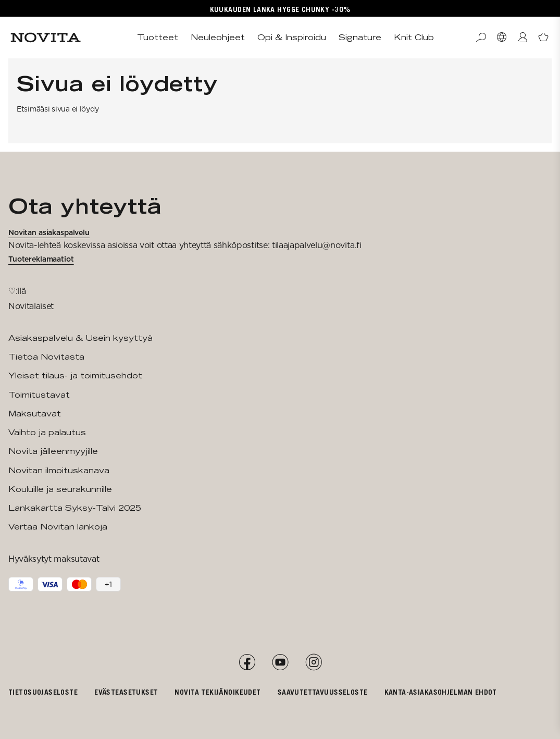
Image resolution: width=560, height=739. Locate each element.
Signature (360, 37)
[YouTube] (280, 662)
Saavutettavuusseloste (323, 692)
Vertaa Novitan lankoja (58, 527)
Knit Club (414, 37)
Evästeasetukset (126, 692)
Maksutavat (35, 414)
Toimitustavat (39, 395)
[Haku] (481, 38)
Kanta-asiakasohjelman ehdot (441, 692)
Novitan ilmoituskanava (59, 470)
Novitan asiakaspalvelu (49, 232)
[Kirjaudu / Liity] (522, 38)
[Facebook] (247, 662)
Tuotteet (158, 37)
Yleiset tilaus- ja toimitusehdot (75, 375)
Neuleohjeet (218, 37)
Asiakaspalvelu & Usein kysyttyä (80, 338)
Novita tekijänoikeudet (217, 692)
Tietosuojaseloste (43, 692)
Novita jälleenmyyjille (53, 451)
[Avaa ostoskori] (543, 38)
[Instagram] (314, 662)
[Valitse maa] (502, 38)
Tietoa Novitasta (46, 357)
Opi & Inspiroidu (292, 37)
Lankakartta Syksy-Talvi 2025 (75, 508)
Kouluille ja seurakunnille (60, 489)
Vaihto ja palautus (47, 432)
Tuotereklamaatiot (41, 259)
